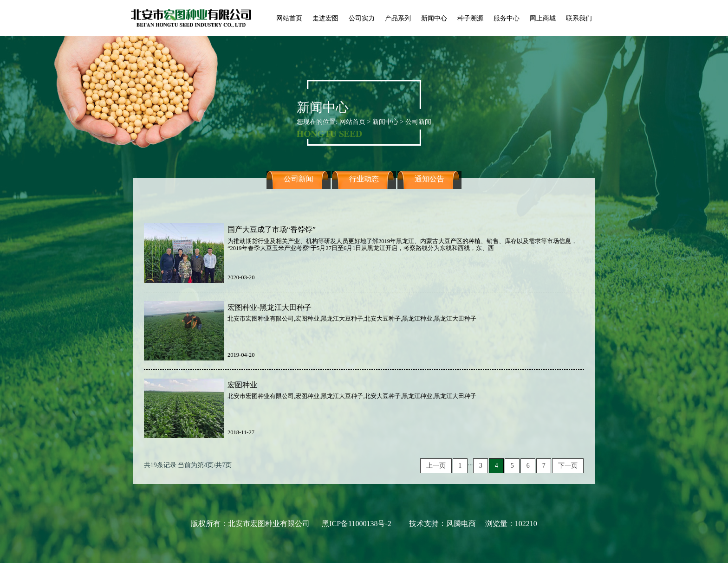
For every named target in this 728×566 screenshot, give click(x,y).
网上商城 (543, 18)
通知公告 (429, 187)
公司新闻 (299, 187)
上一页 (436, 466)
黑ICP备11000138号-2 (357, 524)
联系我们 (579, 18)
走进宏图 (325, 18)
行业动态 (364, 187)
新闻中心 (434, 18)
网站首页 (289, 18)
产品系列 (398, 18)
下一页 (568, 466)
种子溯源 (470, 18)
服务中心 (507, 18)
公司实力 (362, 18)
